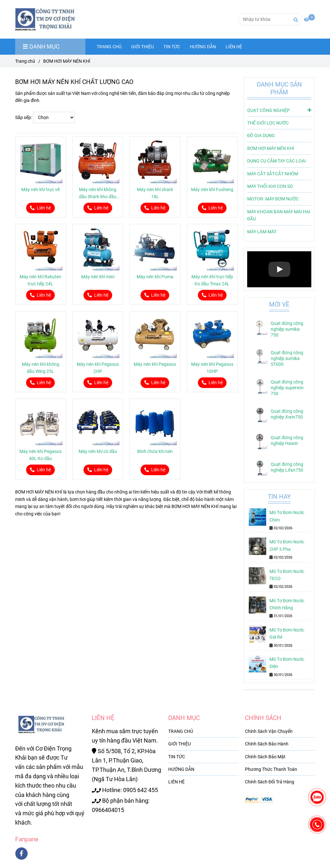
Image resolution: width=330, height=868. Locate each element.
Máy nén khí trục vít (41, 189)
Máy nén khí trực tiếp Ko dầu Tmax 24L (212, 280)
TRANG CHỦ (109, 47)
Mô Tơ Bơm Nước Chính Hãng (287, 604)
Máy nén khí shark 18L (155, 193)
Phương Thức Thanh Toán (271, 769)
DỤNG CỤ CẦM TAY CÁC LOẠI (277, 161)
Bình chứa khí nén (155, 451)
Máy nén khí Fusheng (212, 189)
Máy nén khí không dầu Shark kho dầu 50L (98, 194)
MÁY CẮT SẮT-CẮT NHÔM (273, 174)
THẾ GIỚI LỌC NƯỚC (268, 123)
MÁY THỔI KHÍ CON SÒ (270, 186)
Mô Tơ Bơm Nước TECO (287, 575)
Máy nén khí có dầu (98, 451)
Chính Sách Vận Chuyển (269, 731)
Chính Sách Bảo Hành (267, 744)
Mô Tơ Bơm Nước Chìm (287, 516)
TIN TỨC (172, 47)
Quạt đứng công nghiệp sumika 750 (287, 329)
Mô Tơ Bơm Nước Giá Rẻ (287, 633)
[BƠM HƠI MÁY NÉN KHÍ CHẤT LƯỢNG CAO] (309, 19)
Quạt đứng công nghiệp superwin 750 (287, 388)
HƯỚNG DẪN (203, 47)
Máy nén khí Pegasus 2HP (98, 368)
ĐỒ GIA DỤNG (261, 135)
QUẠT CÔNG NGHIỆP (279, 110)
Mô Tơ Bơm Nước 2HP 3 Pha (287, 545)
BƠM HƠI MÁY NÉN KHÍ (271, 148)
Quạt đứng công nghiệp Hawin (287, 440)
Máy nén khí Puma (155, 277)
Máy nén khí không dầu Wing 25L (41, 368)
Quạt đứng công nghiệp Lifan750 (287, 467)
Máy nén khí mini (98, 277)
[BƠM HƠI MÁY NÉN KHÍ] (49, 19)
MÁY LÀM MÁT (262, 232)
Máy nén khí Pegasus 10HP (212, 368)
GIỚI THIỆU (142, 47)
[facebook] (21, 854)
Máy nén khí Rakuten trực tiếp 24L (40, 280)
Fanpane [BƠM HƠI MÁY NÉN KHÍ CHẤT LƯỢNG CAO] (27, 839)
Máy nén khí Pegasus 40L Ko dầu (40, 455)
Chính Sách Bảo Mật (265, 757)
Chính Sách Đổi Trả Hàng (270, 782)
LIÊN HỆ (234, 47)
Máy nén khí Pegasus (155, 364)
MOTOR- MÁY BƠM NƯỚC (273, 199)
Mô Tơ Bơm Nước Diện (287, 663)
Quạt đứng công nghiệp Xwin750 (287, 414)
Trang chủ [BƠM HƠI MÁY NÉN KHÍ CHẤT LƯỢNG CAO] (25, 61)
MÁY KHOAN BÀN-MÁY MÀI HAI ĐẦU (279, 215)
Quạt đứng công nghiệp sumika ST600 (287, 358)
